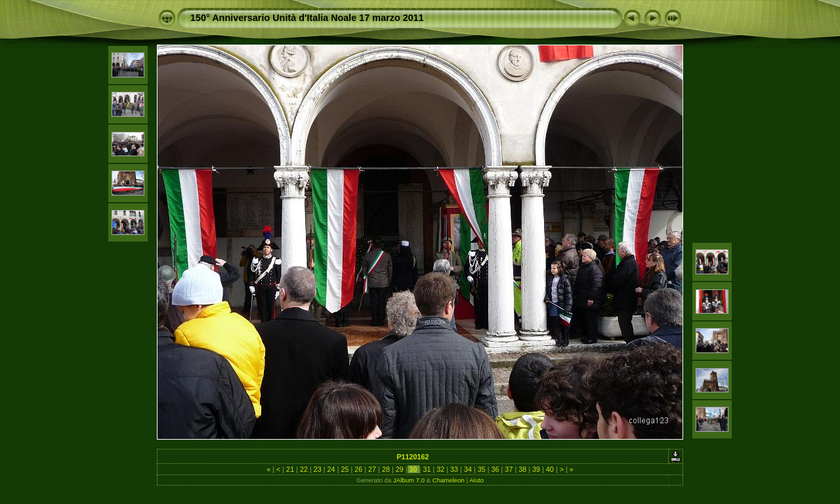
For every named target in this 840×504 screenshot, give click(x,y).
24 (331, 469)
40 (550, 469)
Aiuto (476, 480)
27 (372, 469)
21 (290, 469)
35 (482, 469)
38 (522, 469)
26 (358, 469)
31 (427, 469)
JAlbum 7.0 (409, 480)
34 (468, 469)
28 (386, 469)
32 (440, 469)
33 (454, 469)
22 (304, 469)
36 (495, 469)
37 (509, 469)
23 (318, 469)
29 (400, 469)
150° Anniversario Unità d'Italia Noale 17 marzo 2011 (307, 18)
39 (536, 469)
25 (345, 469)
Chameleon (449, 480)
